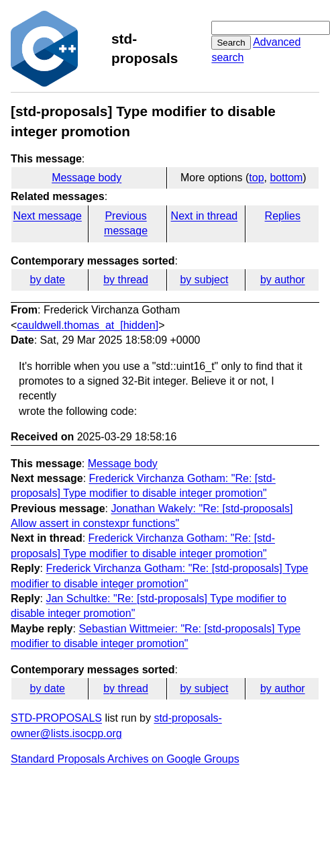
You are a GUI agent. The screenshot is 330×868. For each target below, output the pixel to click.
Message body (87, 178)
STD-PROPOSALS (56, 718)
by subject (204, 280)
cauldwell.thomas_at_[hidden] (88, 325)
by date (47, 280)
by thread (126, 280)
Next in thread (205, 216)
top (256, 178)
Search (231, 43)
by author (283, 280)
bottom (286, 178)
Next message (48, 216)
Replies (283, 216)
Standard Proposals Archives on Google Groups (125, 759)
